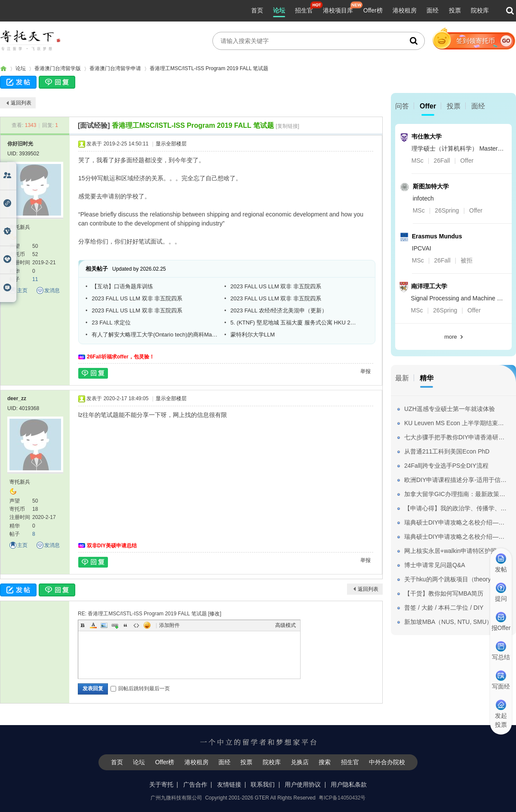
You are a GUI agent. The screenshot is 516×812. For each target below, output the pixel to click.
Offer (428, 106)
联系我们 (263, 784)
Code (136, 625)
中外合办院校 (387, 762)
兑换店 (300, 762)
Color (93, 625)
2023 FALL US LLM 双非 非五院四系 (276, 286)
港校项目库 (338, 10)
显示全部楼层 (171, 144)
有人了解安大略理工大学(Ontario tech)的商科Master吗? (155, 335)
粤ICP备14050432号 (342, 798)
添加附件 (169, 625)
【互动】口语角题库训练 (122, 286)
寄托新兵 (20, 227)
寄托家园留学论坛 (3, 69)
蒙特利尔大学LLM (253, 335)
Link (115, 625)
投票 (455, 10)
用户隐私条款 (349, 784)
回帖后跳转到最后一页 (140, 689)
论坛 (279, 10)
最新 (402, 378)
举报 (365, 371)
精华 (427, 378)
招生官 (304, 10)
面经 (433, 10)
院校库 (480, 10)
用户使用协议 (303, 784)
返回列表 (21, 103)
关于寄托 (161, 784)
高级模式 (286, 625)
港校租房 (405, 10)
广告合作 (195, 784)
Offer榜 (373, 10)
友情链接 (229, 784)
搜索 (325, 762)
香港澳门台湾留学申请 (115, 68)
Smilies (147, 625)
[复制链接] (287, 126)
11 (35, 279)
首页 (257, 10)
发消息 (52, 290)
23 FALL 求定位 (111, 323)
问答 (402, 106)
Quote (126, 625)
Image (104, 625)
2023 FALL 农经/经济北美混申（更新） (279, 310)
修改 (215, 614)
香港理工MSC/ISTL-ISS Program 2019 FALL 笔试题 (209, 68)
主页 (22, 290)
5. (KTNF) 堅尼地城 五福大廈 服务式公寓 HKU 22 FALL (294, 323)
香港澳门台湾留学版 (58, 68)
